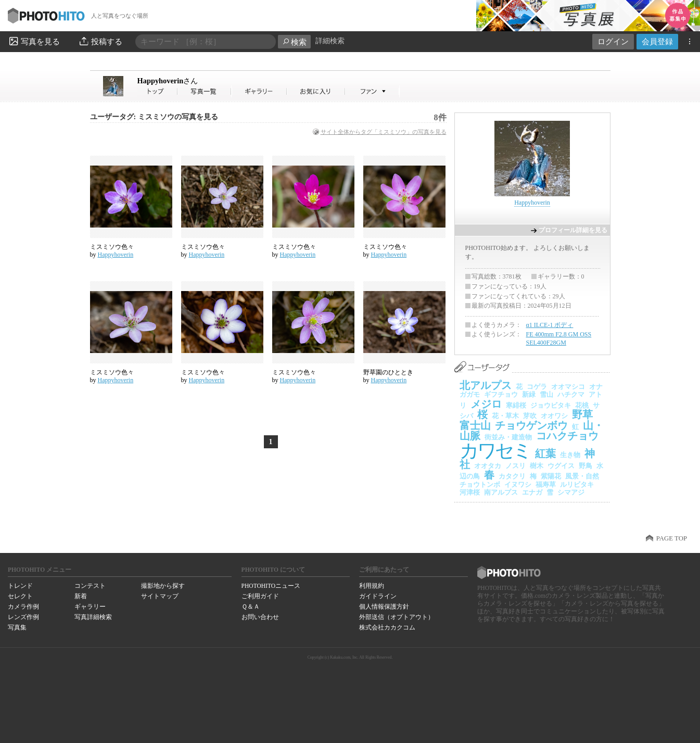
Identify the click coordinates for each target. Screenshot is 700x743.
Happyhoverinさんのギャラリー (259, 91)
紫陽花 (551, 476)
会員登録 (657, 41)
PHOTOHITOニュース (271, 586)
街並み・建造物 (508, 437)
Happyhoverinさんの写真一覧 (205, 91)
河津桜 (470, 492)
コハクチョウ (567, 436)
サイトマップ (160, 596)
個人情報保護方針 (384, 607)
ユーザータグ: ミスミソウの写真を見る (154, 117)
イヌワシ (518, 484)
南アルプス (501, 492)
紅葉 (545, 454)
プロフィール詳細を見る (573, 230)
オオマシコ (568, 387)
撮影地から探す (163, 586)
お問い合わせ (260, 617)
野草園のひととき (388, 372)
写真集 (17, 627)
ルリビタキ (577, 484)
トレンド (20, 586)
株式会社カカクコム (387, 627)
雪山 (546, 394)
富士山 (475, 425)
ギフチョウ (501, 394)
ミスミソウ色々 (112, 247)
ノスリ (516, 466)
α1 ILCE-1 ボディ (550, 325)
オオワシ (554, 416)
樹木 (537, 466)
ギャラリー (90, 607)
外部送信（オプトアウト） (397, 617)
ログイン (613, 41)
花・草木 (505, 416)
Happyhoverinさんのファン (372, 91)
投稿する (100, 41)
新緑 (529, 394)
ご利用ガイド (260, 596)
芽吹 (530, 416)
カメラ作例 (23, 607)
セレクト (20, 596)
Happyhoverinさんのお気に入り (316, 91)
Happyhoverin (168, 81)
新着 (81, 596)
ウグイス (561, 466)
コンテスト (90, 586)
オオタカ (488, 466)
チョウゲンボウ (531, 425)
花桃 (582, 405)
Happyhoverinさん (158, 91)
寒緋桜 (516, 405)
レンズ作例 (23, 617)
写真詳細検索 (93, 617)
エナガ (532, 492)
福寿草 (546, 484)
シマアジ (571, 492)
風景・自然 (582, 476)
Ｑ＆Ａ (251, 607)
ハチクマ (571, 394)
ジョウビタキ (551, 405)
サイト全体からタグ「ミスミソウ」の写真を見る (384, 132)
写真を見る (34, 41)
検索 (294, 42)
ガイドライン (378, 596)
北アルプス (486, 385)
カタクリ (512, 476)
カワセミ (495, 451)
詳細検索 (330, 41)
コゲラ (537, 387)
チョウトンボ (480, 484)
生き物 (570, 455)
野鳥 (586, 466)
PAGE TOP (672, 538)
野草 (582, 414)
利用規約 (372, 586)
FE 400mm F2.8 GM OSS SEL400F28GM (559, 338)
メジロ (486, 404)
